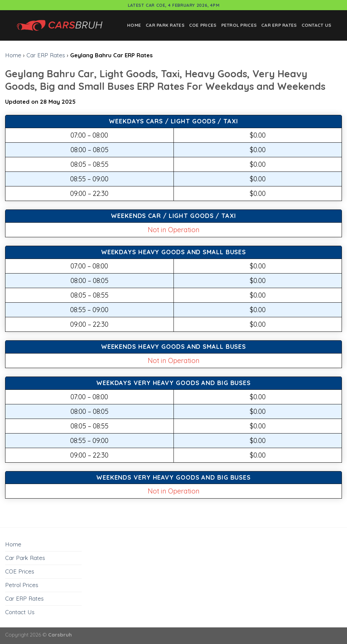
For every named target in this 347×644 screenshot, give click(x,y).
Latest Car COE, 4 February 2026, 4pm (174, 5)
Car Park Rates (165, 25)
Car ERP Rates (279, 25)
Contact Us (317, 25)
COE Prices (203, 25)
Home (134, 25)
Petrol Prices (239, 25)
